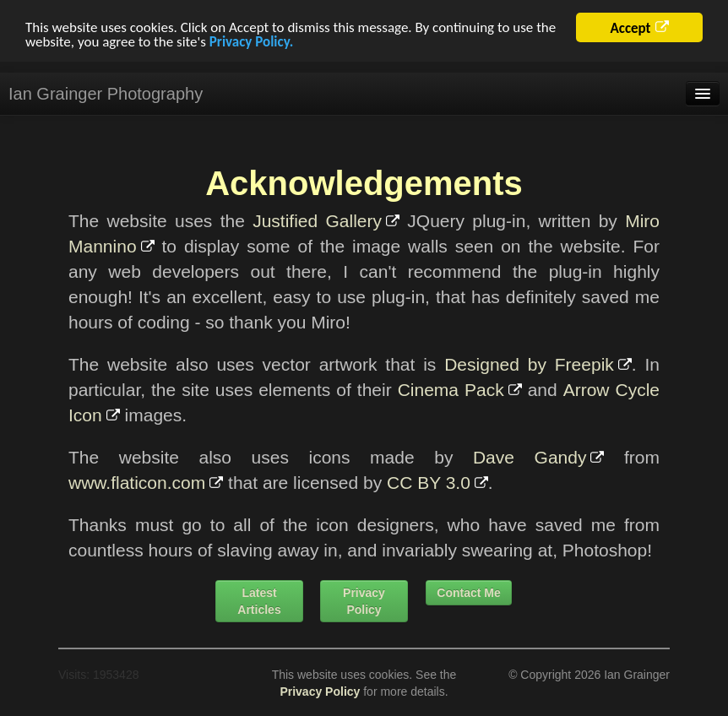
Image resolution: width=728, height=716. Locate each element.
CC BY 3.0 (429, 483)
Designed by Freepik (529, 364)
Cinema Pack (451, 390)
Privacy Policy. (251, 41)
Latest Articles (259, 601)
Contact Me (468, 593)
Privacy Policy (364, 601)
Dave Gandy (530, 457)
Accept (630, 28)
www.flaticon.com (137, 483)
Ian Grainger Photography (106, 94)
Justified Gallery (317, 221)
